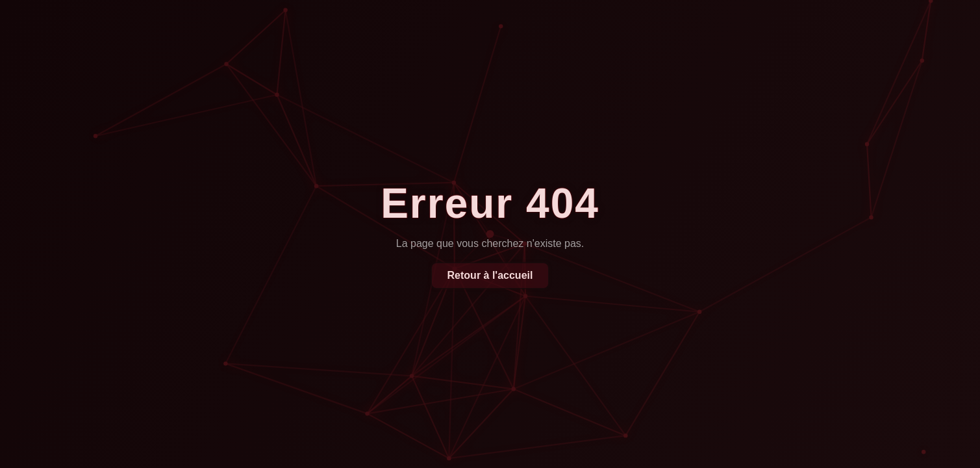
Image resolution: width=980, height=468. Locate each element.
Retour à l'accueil (490, 275)
